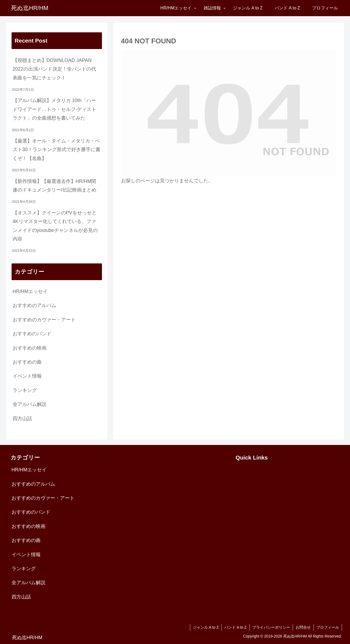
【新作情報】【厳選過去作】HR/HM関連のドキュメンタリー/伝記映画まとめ (54, 186)
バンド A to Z (235, 627)
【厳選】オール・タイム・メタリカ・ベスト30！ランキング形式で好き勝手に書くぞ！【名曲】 (56, 150)
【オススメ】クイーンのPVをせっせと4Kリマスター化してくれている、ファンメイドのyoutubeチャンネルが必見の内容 (55, 226)
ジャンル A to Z (206, 627)
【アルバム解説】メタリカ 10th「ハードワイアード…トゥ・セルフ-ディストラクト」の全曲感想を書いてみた (55, 109)
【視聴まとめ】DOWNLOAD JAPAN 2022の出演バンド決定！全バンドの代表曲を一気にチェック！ (54, 69)
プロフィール (328, 627)
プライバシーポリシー (271, 627)
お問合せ (303, 627)
